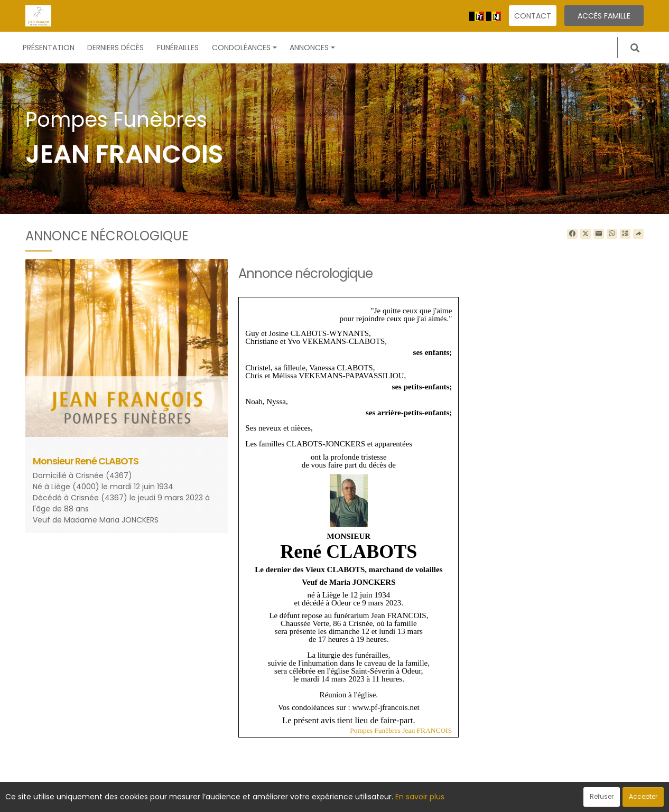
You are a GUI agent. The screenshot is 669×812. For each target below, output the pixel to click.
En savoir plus (420, 797)
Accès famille (604, 16)
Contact (533, 16)
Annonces (312, 48)
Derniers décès (115, 48)
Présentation (49, 48)
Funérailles (178, 48)
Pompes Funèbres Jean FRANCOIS (401, 730)
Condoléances (244, 48)
